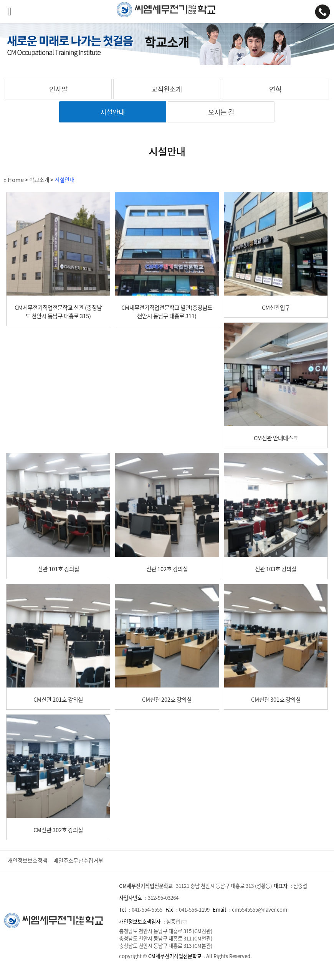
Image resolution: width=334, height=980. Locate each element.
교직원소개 (167, 89)
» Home (14, 180)
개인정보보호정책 (28, 860)
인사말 (58, 89)
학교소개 (39, 180)
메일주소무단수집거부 (78, 860)
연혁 (275, 89)
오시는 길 (221, 112)
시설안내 (112, 112)
